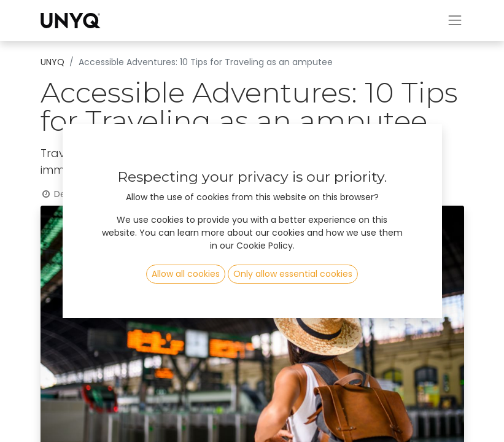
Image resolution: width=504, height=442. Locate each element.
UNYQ (52, 62)
